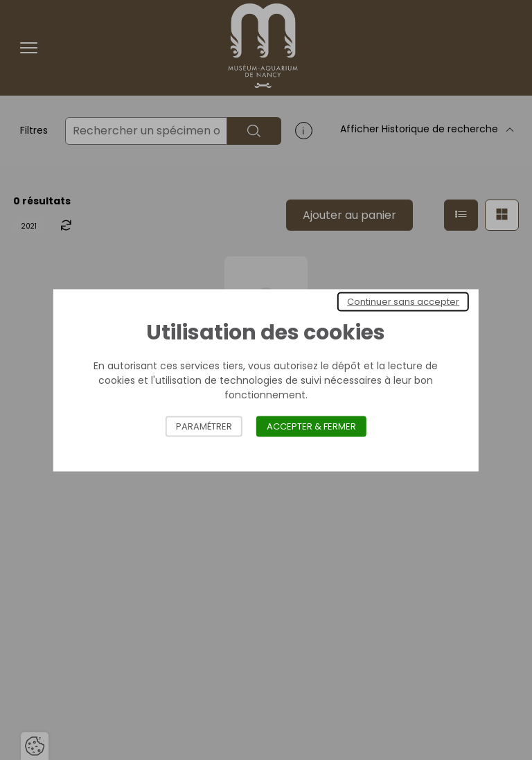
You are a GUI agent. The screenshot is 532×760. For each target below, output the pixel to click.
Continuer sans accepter (403, 301)
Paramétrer (204, 426)
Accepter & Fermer (311, 426)
